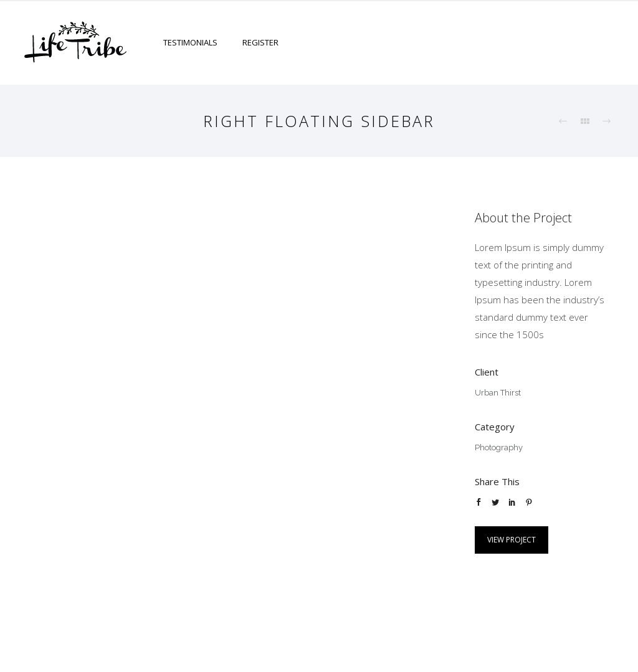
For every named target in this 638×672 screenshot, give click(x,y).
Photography (499, 447)
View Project (512, 540)
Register (260, 42)
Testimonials (190, 42)
